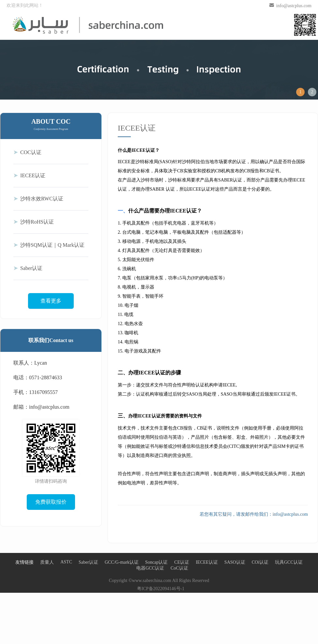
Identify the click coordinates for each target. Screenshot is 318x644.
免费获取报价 (51, 502)
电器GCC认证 (150, 568)
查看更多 (51, 301)
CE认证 (182, 562)
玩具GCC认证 (289, 562)
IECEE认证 (29, 175)
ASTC (66, 562)
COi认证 (260, 562)
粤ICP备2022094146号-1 (161, 589)
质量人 (47, 562)
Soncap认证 (156, 562)
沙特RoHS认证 (34, 222)
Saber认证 (28, 268)
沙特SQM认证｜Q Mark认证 (49, 245)
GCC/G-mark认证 (122, 562)
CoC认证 (179, 568)
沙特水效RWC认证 (38, 199)
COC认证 (27, 152)
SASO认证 (235, 562)
